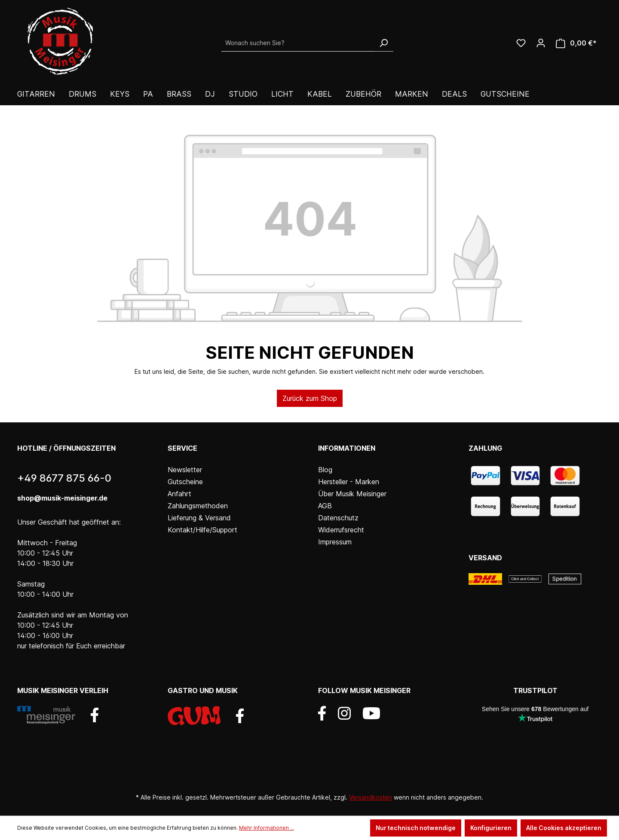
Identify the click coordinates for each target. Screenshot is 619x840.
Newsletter (185, 470)
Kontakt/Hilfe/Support (202, 530)
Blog (325, 470)
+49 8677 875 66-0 (64, 478)
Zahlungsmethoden (198, 506)
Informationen (347, 448)
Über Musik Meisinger (352, 494)
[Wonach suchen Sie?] (298, 43)
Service (182, 448)
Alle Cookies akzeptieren (564, 828)
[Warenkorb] (576, 43)
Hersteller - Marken (349, 482)
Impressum (335, 542)
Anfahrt (179, 494)
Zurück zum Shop (310, 398)
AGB (325, 506)
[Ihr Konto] (541, 43)
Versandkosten (371, 797)
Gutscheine (185, 482)
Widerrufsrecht (341, 530)
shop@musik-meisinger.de (62, 498)
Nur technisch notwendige (416, 828)
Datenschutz (338, 518)
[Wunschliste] (521, 43)
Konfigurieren (491, 828)
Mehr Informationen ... (267, 828)
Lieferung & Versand (199, 518)
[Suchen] (383, 43)
